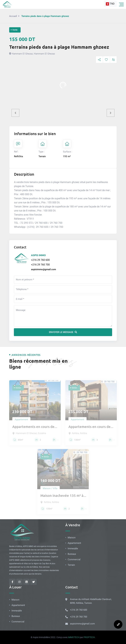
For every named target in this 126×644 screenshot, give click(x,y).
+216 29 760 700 (40, 265)
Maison (72, 538)
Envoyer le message (63, 332)
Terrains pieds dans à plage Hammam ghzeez (59, 47)
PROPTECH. (90, 637)
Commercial (74, 559)
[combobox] (110, 4)
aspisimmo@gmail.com (44, 269)
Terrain (71, 565)
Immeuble (73, 549)
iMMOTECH (74, 637)
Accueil (13, 16)
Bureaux (72, 554)
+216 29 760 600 (40, 260)
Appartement (74, 543)
